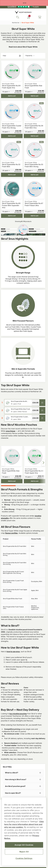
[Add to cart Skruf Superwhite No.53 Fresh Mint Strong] (35, 175)
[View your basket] (40, 17)
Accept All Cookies (24, 845)
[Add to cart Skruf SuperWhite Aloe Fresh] (35, 96)
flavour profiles (11, 533)
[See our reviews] (23, 7)
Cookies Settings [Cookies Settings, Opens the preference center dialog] (24, 858)
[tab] (8, 486)
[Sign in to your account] (28, 17)
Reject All (24, 852)
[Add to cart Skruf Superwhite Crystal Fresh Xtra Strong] (12, 136)
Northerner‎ (16, 23)
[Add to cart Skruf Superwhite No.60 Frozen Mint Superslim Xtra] (12, 216)
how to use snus (13, 651)
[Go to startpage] (23, 12)
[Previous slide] (3, 463)
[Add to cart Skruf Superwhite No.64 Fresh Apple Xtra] (12, 96)
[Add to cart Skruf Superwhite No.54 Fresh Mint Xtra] (35, 136)
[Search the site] (18, 17)
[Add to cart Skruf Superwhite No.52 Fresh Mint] (12, 175)
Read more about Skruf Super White (23, 47)
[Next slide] (43, 463)
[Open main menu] (4, 17)
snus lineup (11, 431)
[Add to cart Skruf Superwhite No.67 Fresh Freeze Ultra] (35, 216)
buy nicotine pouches (18, 714)
